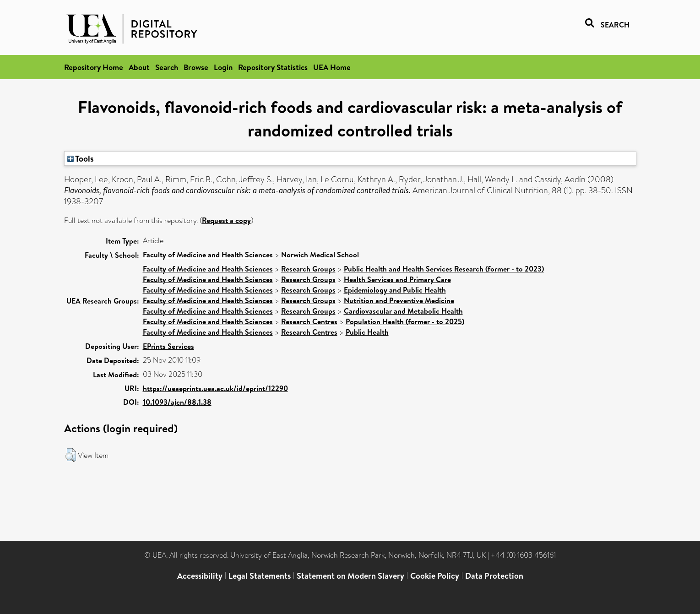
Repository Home (94, 67)
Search (167, 67)
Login (223, 67)
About (139, 67)
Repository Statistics (273, 67)
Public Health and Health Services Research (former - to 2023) (444, 269)
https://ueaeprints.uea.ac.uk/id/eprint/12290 (215, 388)
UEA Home (332, 67)
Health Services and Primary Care (397, 279)
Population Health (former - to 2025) (405, 321)
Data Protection (494, 576)
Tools (81, 158)
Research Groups (308, 269)
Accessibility (200, 576)
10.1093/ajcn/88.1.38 (177, 402)
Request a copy (226, 220)
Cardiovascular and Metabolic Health (403, 311)
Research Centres (309, 321)
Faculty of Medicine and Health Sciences (208, 255)
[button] (71, 455)
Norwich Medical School (320, 255)
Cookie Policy (435, 576)
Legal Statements (260, 576)
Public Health (367, 332)
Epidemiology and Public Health (395, 290)
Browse (196, 67)
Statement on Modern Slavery (350, 576)
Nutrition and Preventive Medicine (399, 300)
